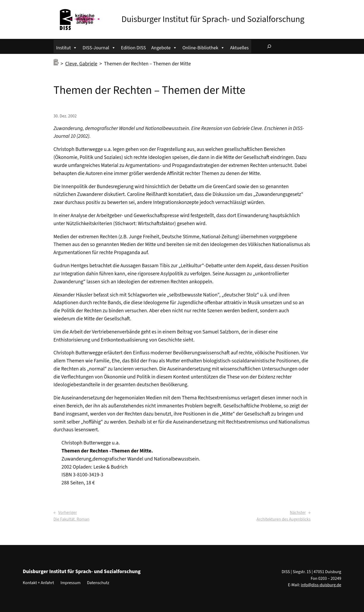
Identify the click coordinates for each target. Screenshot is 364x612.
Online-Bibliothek (204, 47)
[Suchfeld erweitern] (269, 46)
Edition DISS (134, 48)
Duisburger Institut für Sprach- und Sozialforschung (213, 19)
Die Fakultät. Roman (72, 519)
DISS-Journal (99, 47)
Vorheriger (67, 513)
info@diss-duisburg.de (321, 585)
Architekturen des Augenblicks (284, 519)
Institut (67, 47)
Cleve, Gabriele (81, 64)
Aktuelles (239, 48)
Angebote (164, 47)
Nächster (298, 513)
